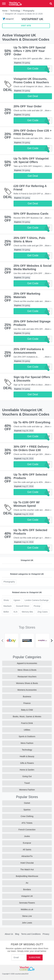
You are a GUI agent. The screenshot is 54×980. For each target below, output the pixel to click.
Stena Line (27, 916)
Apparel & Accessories (27, 663)
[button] (51, 4)
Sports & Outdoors (27, 736)
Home (5, 11)
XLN (15, 612)
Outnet (27, 803)
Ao (27, 883)
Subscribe (35, 957)
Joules (27, 836)
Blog (17, 934)
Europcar (27, 843)
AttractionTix (27, 856)
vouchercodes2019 (22, 974)
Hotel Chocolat (27, 863)
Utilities (27, 730)
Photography (29, 11)
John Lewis (27, 923)
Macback (7, 606)
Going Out (27, 776)
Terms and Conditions (31, 934)
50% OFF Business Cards (31, 214)
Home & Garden (27, 770)
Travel (27, 783)
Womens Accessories (27, 690)
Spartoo (27, 810)
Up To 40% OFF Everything (32, 422)
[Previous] (2, 641)
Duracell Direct (23, 606)
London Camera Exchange (37, 600)
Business (27, 697)
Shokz (6, 600)
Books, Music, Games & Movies (27, 716)
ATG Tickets (27, 823)
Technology (15, 11)
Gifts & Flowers (27, 763)
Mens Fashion (27, 743)
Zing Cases (43, 612)
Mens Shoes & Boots (27, 670)
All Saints (27, 850)
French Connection (27, 830)
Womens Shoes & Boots (27, 683)
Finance (27, 703)
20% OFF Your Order (28, 106)
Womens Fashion (27, 790)
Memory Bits (27, 612)
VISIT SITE (26, 26)
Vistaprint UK (27, 896)
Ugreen (17, 600)
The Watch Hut (27, 870)
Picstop (37, 606)
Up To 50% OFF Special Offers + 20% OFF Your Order (30, 51)
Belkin (6, 612)
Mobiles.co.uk (27, 909)
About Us (9, 934)
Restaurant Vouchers (27, 677)
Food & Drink (27, 723)
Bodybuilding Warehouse (27, 876)
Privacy (46, 934)
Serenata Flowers (27, 903)
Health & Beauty (27, 756)
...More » (47, 59)
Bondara (27, 889)
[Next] (52, 641)
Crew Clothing (27, 816)
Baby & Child (27, 710)
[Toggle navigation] (4, 4)
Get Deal (33, 96)
